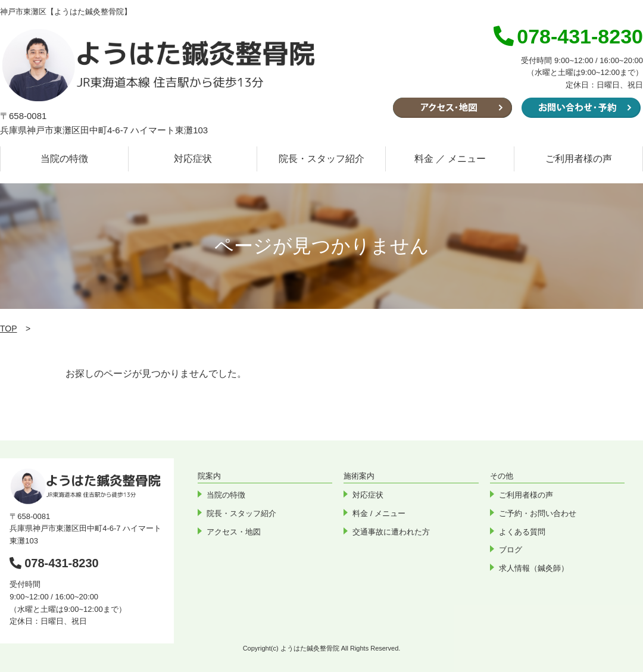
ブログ (511, 550)
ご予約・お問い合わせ (538, 513)
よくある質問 (522, 532)
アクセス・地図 (234, 532)
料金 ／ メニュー (450, 159)
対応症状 (193, 159)
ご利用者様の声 (579, 159)
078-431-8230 (54, 563)
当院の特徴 (64, 159)
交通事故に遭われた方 (391, 532)
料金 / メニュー (379, 513)
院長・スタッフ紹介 (321, 159)
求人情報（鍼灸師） (534, 568)
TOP (9, 329)
